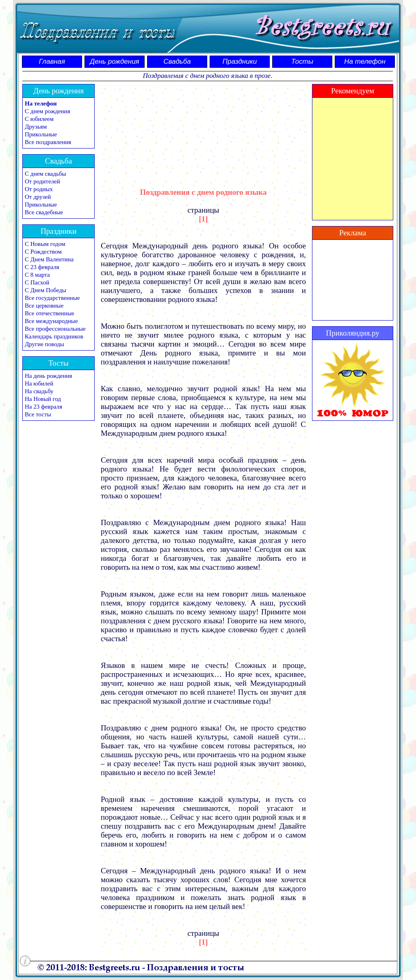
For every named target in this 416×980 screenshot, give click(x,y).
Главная (52, 61)
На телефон (365, 61)
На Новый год (43, 399)
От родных (39, 189)
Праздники (240, 61)
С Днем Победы (45, 290)
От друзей (38, 197)
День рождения (114, 61)
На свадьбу (39, 391)
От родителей (42, 181)
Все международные (51, 321)
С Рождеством (43, 252)
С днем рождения (48, 111)
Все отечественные (50, 313)
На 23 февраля (43, 407)
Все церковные (44, 306)
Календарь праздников (54, 336)
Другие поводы (44, 344)
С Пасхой (37, 282)
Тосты (302, 61)
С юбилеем (39, 119)
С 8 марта (37, 275)
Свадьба (177, 61)
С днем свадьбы (45, 174)
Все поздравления (48, 142)
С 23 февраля (42, 267)
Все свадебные (44, 212)
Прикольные (41, 134)
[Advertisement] (204, 129)
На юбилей (39, 383)
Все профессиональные (55, 329)
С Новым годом (45, 244)
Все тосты (38, 414)
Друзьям (36, 127)
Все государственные (52, 298)
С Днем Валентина (49, 259)
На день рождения (48, 376)
